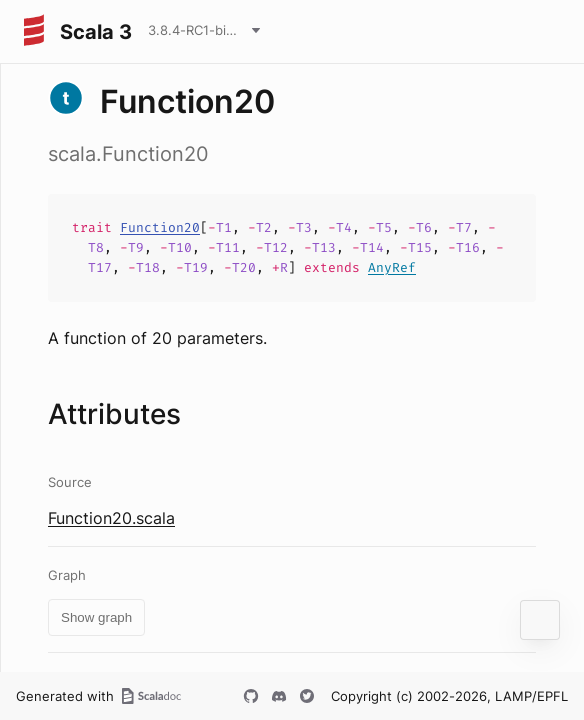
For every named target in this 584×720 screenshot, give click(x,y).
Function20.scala (111, 518)
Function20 (160, 227)
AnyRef (392, 267)
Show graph (96, 617)
